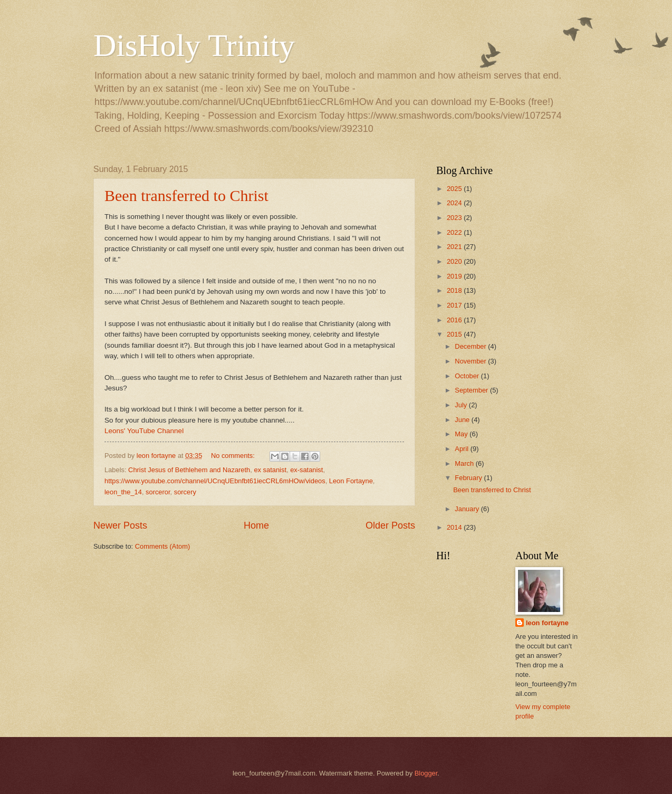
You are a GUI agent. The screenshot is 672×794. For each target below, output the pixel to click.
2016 (455, 320)
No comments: (234, 456)
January (468, 509)
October (468, 376)
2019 (455, 276)
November (471, 361)
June (463, 420)
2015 (455, 334)
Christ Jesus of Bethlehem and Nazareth (189, 470)
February (469, 478)
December (471, 346)
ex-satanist (306, 470)
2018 (455, 290)
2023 (455, 218)
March (465, 463)
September (472, 390)
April (462, 449)
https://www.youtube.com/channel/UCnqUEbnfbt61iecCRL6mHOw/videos (215, 481)
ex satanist (270, 470)
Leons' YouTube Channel (144, 431)
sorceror (158, 492)
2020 (455, 261)
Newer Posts (120, 525)
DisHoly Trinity (194, 45)
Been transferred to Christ (186, 195)
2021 (455, 247)
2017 (455, 305)
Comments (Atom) (162, 546)
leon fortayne (547, 623)
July (462, 405)
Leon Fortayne (351, 481)
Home (256, 525)
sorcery (185, 492)
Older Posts (390, 525)
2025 (455, 189)
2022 (455, 232)
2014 (455, 527)
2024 (455, 203)
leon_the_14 (123, 492)
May (462, 434)
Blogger (426, 773)
